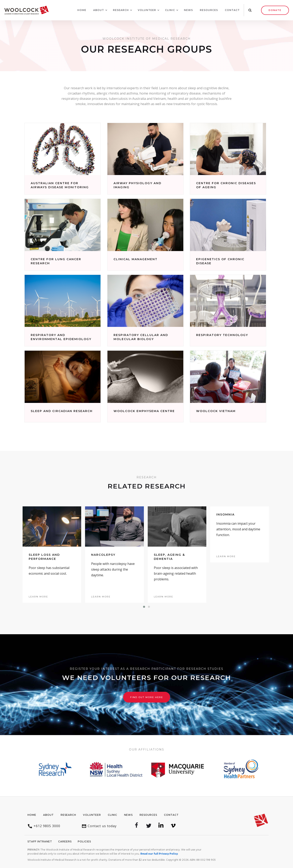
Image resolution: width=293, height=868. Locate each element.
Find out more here (147, 697)
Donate (275, 10)
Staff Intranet (40, 841)
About (48, 815)
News (188, 10)
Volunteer (92, 815)
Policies (84, 841)
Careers (65, 841)
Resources (209, 10)
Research (68, 815)
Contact (232, 10)
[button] (99, 10)
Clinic (113, 815)
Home (82, 10)
